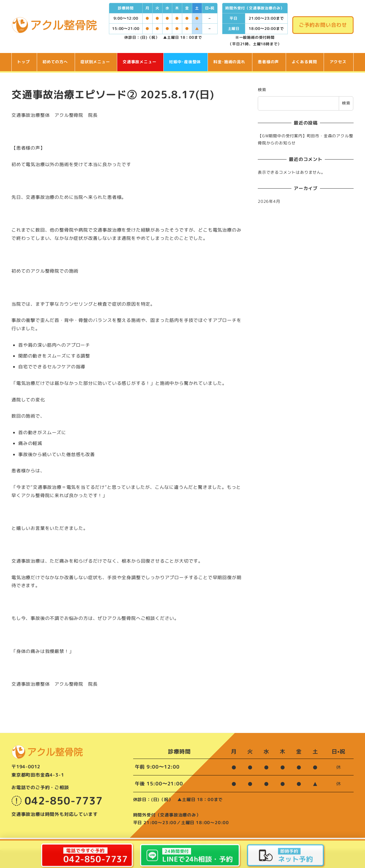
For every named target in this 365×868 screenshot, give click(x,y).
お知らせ (174, 844)
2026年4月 (269, 201)
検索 (262, 90)
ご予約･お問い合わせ (203, 844)
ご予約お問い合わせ (323, 25)
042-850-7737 (57, 801)
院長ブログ (153, 844)
